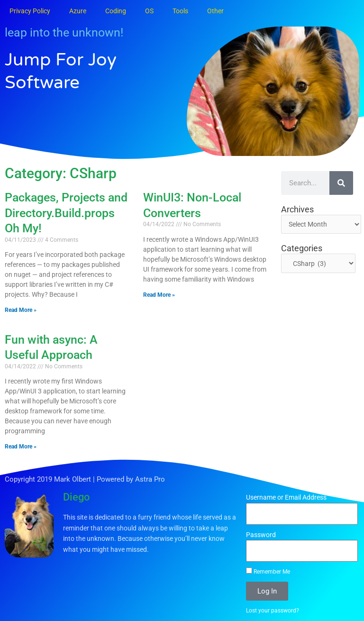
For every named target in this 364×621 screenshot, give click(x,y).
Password (261, 535)
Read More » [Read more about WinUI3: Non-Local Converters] (159, 295)
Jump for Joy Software (64, 71)
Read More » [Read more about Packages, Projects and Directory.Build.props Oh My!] (21, 310)
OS (149, 11)
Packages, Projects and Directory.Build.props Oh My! (66, 213)
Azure (78, 11)
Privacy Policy (30, 11)
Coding (116, 11)
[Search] (341, 183)
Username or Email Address (286, 497)
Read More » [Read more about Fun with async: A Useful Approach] (21, 447)
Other (215, 11)
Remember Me (268, 571)
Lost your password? (273, 611)
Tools (180, 11)
